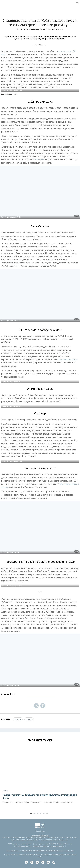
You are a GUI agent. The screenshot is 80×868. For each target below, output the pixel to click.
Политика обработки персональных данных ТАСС (56, 850)
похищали (39, 159)
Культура (29, 719)
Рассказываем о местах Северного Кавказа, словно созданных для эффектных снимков (37, 802)
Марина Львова (9, 694)
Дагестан (18, 719)
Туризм (5, 791)
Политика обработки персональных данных (22, 850)
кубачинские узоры (68, 359)
